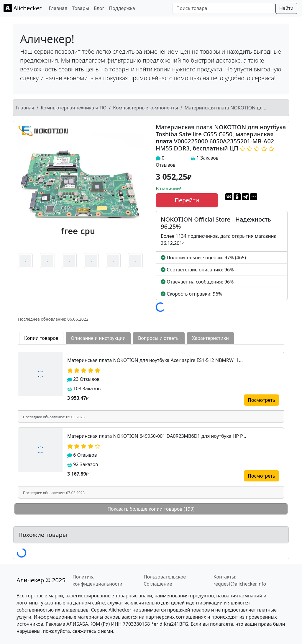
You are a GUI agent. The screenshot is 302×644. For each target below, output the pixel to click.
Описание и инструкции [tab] (98, 338)
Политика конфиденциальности (97, 580)
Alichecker (23, 8)
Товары (81, 8)
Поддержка (122, 8)
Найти (286, 8)
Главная (58, 8)
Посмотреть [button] (261, 400)
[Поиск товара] (223, 8)
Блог (99, 8)
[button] (23, 187)
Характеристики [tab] (210, 338)
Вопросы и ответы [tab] (159, 338)
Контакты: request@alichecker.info (240, 580)
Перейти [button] (187, 200)
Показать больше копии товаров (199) (151, 509)
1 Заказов (207, 158)
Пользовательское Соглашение (165, 580)
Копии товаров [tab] (41, 338)
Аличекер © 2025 (41, 580)
